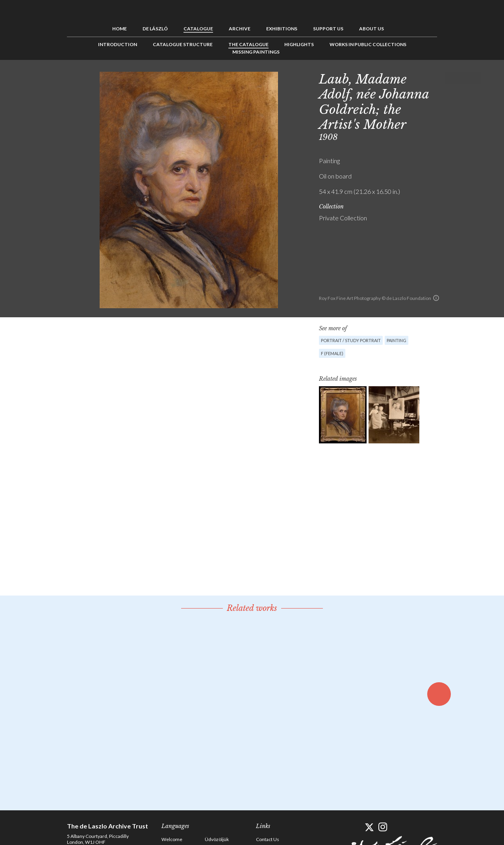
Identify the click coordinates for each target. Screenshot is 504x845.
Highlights (299, 44)
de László (155, 29)
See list (463, 78)
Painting (397, 340)
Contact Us (268, 839)
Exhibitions (282, 29)
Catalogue (198, 29)
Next (475, 78)
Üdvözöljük (217, 839)
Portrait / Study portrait (351, 340)
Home (120, 29)
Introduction (118, 44)
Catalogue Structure (183, 44)
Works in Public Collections (368, 44)
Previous (451, 78)
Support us (328, 29)
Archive (240, 29)
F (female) (332, 353)
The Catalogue (248, 44)
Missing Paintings (256, 52)
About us (372, 29)
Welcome (172, 839)
